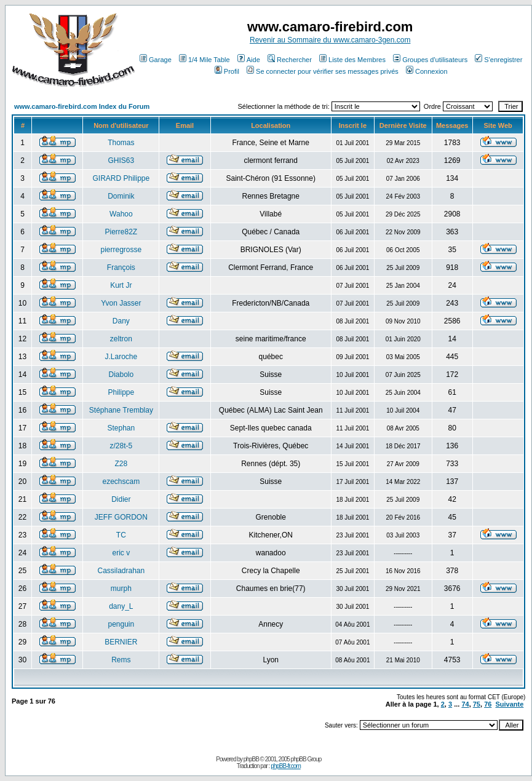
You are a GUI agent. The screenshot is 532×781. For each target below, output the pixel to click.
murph (121, 589)
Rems (121, 660)
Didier (121, 499)
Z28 (121, 464)
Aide (249, 60)
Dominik (121, 196)
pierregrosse (121, 250)
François (121, 268)
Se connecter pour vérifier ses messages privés (323, 71)
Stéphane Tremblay (121, 410)
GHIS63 (121, 161)
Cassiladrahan (121, 571)
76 (488, 704)
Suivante (510, 704)
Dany (121, 321)
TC (121, 535)
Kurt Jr (121, 285)
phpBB (251, 759)
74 (465, 704)
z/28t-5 (121, 446)
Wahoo (121, 214)
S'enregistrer (498, 60)
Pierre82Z (121, 232)
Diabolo (121, 375)
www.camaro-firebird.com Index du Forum (82, 106)
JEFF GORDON (121, 517)
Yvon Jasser (121, 303)
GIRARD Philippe (121, 178)
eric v (121, 553)
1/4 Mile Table (204, 60)
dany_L (121, 606)
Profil (227, 71)
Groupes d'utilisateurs (430, 60)
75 (477, 704)
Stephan (121, 428)
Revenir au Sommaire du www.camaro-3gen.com (330, 40)
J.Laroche (121, 357)
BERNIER (121, 642)
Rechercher (290, 60)
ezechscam (121, 482)
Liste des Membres (352, 60)
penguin (121, 624)
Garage (156, 60)
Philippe (121, 392)
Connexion (427, 71)
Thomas (121, 143)
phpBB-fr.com (286, 766)
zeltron (121, 339)
